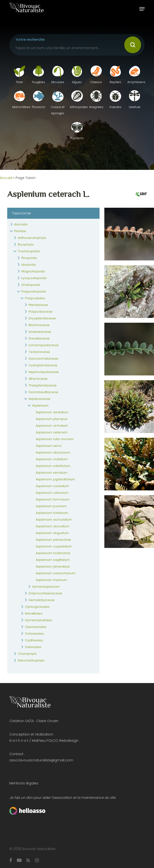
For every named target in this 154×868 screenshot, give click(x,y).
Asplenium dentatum (52, 412)
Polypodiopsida (34, 291)
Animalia (21, 224)
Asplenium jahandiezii (53, 566)
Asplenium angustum (52, 533)
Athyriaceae (38, 379)
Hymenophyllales (38, 620)
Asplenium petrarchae (53, 540)
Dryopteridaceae (42, 318)
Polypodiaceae (41, 312)
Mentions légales (24, 783)
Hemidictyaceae (42, 600)
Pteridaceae (38, 305)
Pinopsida (29, 258)
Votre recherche (30, 40)
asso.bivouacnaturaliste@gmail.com (41, 760)
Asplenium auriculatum (54, 520)
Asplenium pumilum (51, 506)
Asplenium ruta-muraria (55, 439)
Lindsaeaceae (40, 332)
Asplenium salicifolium (53, 466)
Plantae (20, 231)
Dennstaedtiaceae (43, 392)
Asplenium (40, 405)
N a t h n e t (19, 741)
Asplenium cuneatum (52, 486)
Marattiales (34, 613)
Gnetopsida (31, 285)
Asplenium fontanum (52, 513)
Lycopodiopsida (34, 278)
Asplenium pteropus (52, 419)
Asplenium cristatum (52, 459)
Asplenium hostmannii (53, 553)
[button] (142, 9)
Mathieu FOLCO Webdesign (55, 741)
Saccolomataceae (43, 359)
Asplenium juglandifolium (55, 479)
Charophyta (27, 654)
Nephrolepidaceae (44, 372)
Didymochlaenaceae (45, 593)
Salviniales (33, 647)
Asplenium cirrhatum (52, 426)
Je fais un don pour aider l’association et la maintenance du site (62, 798)
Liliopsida (29, 265)
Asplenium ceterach (52, 432)
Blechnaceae (39, 325)
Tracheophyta (29, 251)
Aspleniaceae (39, 399)
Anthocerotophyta (32, 238)
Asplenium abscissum (53, 452)
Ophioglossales (37, 607)
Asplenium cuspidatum (54, 546)
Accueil (6, 178)
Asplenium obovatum (53, 526)
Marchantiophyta (31, 660)
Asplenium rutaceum (52, 493)
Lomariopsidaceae (44, 345)
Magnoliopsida (33, 271)
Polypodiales (35, 298)
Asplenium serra (49, 446)
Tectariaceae (39, 352)
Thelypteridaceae (43, 385)
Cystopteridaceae (43, 365)
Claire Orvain (47, 721)
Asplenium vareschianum (56, 573)
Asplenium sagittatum (53, 560)
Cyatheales (34, 640)
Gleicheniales (36, 627)
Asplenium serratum (52, 473)
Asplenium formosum (53, 499)
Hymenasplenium (46, 587)
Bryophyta (26, 244)
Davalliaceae (39, 338)
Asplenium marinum (51, 580)
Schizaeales (34, 634)
